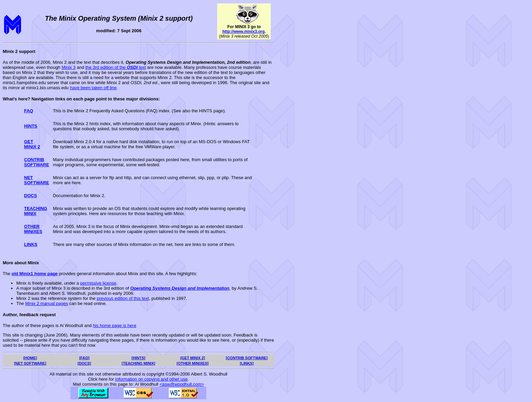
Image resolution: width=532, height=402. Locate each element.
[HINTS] (138, 358)
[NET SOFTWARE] (30, 363)
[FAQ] (84, 358)
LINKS (31, 244)
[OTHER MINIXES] (193, 363)
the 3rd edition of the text (116, 67)
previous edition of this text (123, 298)
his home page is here (115, 326)
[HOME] (30, 358)
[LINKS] (247, 363)
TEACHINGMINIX (36, 211)
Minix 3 (68, 67)
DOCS (31, 196)
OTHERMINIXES (33, 229)
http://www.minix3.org (243, 32)
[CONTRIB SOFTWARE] (247, 358)
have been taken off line (93, 88)
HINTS (31, 126)
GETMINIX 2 (32, 144)
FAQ (29, 111)
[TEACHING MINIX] (138, 363)
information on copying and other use (151, 379)
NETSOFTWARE (37, 180)
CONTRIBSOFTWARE (37, 162)
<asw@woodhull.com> (182, 384)
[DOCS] (84, 363)
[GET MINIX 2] (193, 358)
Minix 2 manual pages (46, 303)
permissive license (98, 283)
